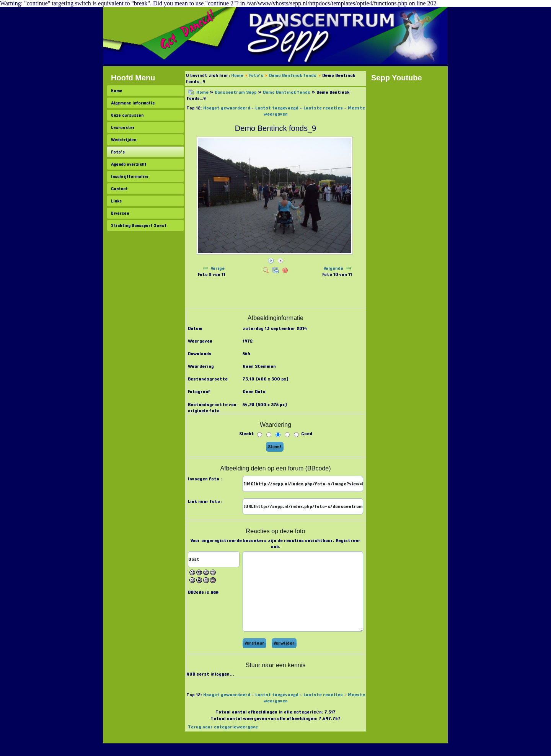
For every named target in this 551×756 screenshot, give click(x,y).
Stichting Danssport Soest (139, 225)
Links (116, 201)
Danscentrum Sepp (236, 92)
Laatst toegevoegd (277, 108)
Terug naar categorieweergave (223, 727)
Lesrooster (123, 127)
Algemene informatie (133, 103)
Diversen (120, 213)
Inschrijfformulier (130, 176)
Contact (119, 189)
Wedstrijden (124, 140)
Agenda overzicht (129, 164)
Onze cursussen (127, 115)
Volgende (333, 268)
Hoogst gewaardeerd (227, 108)
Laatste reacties (323, 108)
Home (117, 91)
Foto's (118, 152)
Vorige (218, 268)
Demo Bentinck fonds (293, 75)
